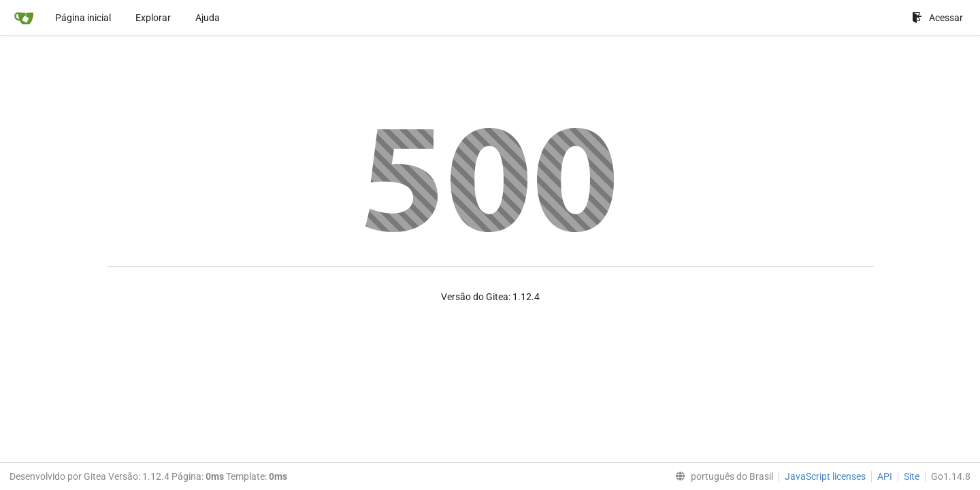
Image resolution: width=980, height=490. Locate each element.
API (885, 476)
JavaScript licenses (825, 476)
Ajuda (208, 18)
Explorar (153, 18)
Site (912, 476)
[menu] (721, 476)
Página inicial (83, 18)
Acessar (937, 18)
